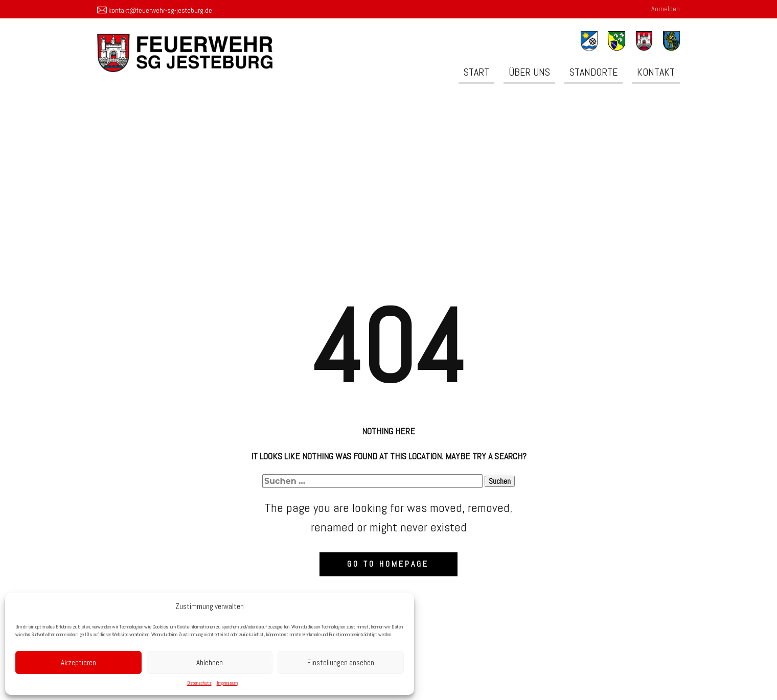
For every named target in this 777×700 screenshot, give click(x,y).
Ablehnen (210, 662)
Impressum (227, 683)
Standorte (593, 72)
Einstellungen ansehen (341, 662)
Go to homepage (388, 564)
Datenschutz (199, 683)
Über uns (529, 72)
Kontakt (656, 72)
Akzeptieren (78, 662)
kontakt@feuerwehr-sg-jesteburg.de (155, 10)
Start (476, 72)
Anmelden (666, 9)
